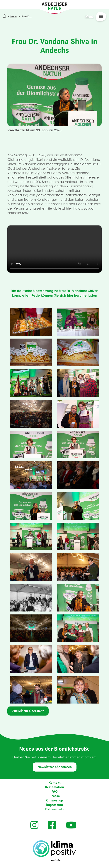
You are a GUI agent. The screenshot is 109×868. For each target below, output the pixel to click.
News (14, 16)
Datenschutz (55, 809)
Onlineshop (55, 800)
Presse (55, 796)
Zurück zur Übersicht (28, 711)
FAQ (55, 791)
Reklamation (54, 787)
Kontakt (55, 783)
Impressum (54, 805)
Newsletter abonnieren (55, 767)
